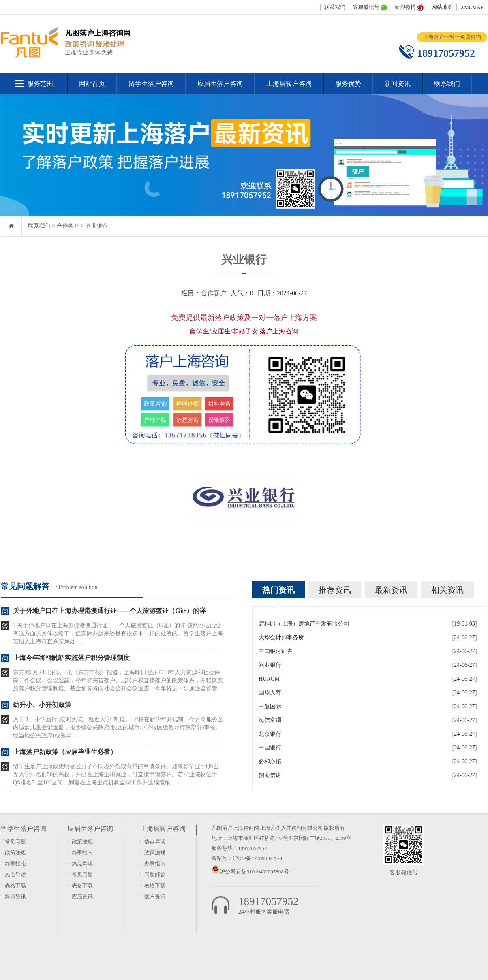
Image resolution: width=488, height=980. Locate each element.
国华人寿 (270, 693)
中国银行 (270, 748)
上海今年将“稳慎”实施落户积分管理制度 (71, 658)
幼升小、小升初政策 (42, 705)
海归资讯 (15, 896)
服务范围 (40, 84)
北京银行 (270, 734)
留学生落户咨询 (151, 84)
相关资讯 (447, 590)
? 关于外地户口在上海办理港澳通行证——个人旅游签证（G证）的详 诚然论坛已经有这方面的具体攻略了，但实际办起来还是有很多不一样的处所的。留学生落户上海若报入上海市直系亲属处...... (118, 633)
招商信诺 (270, 775)
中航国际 (270, 706)
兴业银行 (97, 226)
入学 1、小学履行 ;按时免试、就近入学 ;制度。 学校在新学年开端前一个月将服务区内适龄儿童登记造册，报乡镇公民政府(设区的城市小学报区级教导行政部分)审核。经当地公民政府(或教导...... (118, 727)
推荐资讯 (335, 590)
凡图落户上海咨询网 (235, 828)
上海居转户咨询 (289, 84)
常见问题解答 (25, 586)
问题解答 (155, 874)
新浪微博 (405, 7)
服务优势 (348, 84)
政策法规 (15, 853)
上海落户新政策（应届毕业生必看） (65, 752)
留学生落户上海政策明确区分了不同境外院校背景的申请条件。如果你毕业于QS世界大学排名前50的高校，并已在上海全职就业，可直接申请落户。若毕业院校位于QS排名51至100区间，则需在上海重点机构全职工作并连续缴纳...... (116, 774)
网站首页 (92, 84)
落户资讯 (155, 896)
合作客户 (68, 226)
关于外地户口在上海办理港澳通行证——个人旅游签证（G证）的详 (109, 611)
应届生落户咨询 (220, 84)
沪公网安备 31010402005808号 (254, 872)
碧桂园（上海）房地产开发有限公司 (304, 624)
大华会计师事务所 (281, 637)
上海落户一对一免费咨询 (452, 37)
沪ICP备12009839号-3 (257, 858)
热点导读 (15, 874)
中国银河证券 (276, 651)
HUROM (269, 679)
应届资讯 (82, 896)
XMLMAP (472, 7)
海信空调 (270, 720)
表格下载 (15, 885)
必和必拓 (270, 761)
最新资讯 (391, 590)
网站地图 (442, 7)
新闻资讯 (398, 84)
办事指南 (15, 864)
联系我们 (335, 7)
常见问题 (15, 842)
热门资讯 (278, 590)
